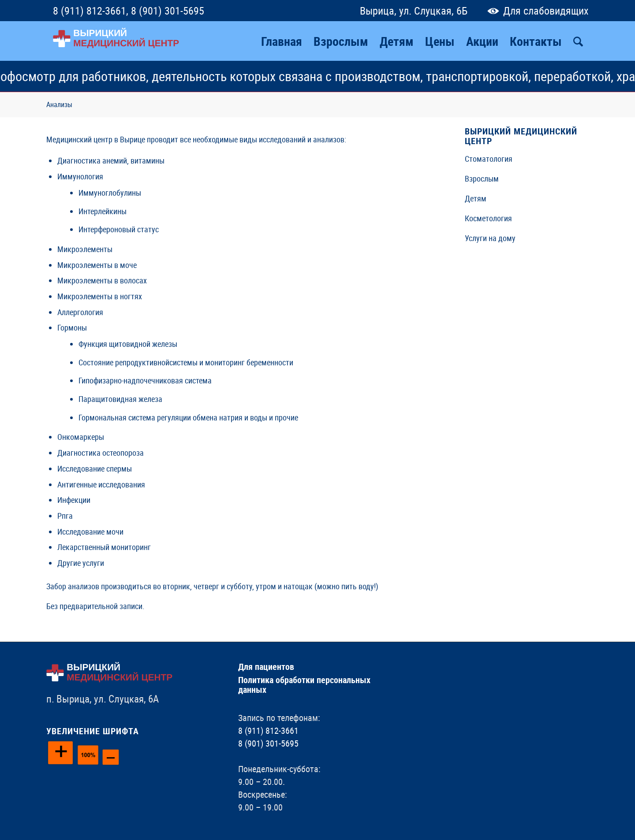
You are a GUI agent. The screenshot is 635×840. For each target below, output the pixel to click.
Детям (476, 198)
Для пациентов (266, 667)
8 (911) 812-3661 (90, 11)
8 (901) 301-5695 (168, 11)
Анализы (59, 104)
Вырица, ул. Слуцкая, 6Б (414, 11)
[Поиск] (578, 41)
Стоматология (489, 159)
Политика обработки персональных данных (304, 685)
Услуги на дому (490, 238)
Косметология (488, 218)
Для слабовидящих (536, 11)
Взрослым (482, 178)
